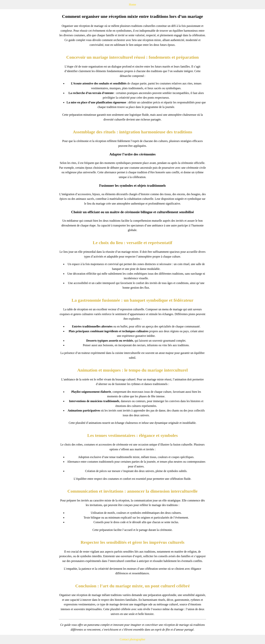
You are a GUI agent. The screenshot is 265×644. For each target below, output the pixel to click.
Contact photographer (132, 639)
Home (132, 5)
